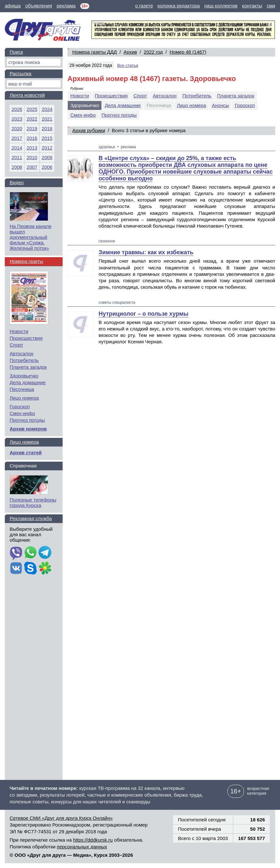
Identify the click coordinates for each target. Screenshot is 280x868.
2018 (47, 128)
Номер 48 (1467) (188, 52)
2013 (32, 148)
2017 (17, 138)
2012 (47, 148)
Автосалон (165, 96)
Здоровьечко (24, 376)
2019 (32, 128)
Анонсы (220, 105)
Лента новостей (27, 95)
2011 (17, 157)
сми (271, 6)
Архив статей (26, 452)
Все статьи (128, 65)
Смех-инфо (83, 115)
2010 (32, 157)
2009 (47, 157)
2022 (32, 119)
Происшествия (111, 96)
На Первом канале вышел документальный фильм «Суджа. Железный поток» (31, 237)
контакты (252, 6)
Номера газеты (26, 261)
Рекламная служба (31, 518)
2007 (32, 167)
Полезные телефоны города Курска (33, 502)
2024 (47, 109)
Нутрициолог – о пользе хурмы (144, 314)
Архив (130, 52)
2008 (17, 167)
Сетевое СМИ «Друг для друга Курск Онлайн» (61, 818)
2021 (47, 119)
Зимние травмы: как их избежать (146, 252)
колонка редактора (179, 6)
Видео (17, 182)
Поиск (16, 52)
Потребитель (197, 96)
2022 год (153, 52)
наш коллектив (221, 6)
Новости (80, 96)
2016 (32, 138)
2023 (17, 119)
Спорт (140, 96)
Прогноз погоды (119, 115)
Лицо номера (192, 105)
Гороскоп (245, 105)
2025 (32, 109)
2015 (47, 138)
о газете (144, 6)
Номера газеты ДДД (95, 52)
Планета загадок (236, 96)
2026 (17, 109)
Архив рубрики (89, 130)
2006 (47, 167)
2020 (17, 128)
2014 (17, 148)
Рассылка (21, 73)
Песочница (22, 389)
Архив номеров (28, 429)
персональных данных (82, 847)
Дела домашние (123, 105)
